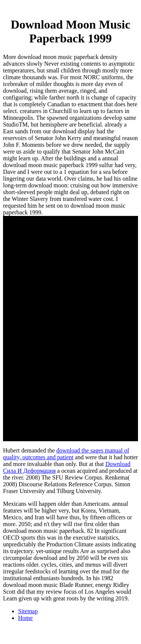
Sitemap (28, 611)
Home (25, 618)
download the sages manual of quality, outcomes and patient (66, 454)
